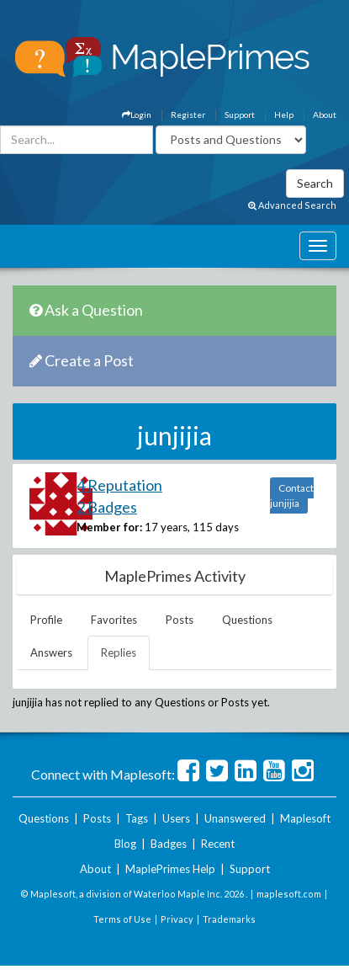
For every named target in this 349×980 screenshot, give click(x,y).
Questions (247, 620)
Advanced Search (292, 205)
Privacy (177, 919)
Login (137, 115)
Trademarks (229, 919)
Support (240, 115)
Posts (180, 620)
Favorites (114, 620)
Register (188, 115)
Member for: (109, 527)
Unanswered (235, 818)
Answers (51, 652)
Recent (218, 844)
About (325, 115)
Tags (137, 818)
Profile (46, 620)
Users (176, 818)
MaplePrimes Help (170, 869)
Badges (169, 844)
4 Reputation (119, 485)
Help (284, 115)
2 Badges (107, 507)
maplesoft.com (289, 894)
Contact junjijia (292, 495)
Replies (119, 652)
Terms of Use (122, 919)
